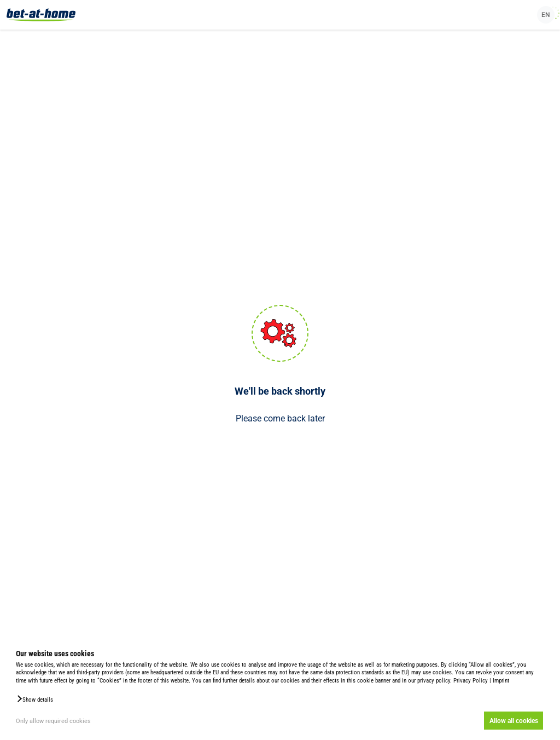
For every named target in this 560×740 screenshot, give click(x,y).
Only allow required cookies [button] (53, 721)
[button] (34, 699)
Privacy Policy (471, 681)
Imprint (501, 681)
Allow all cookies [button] (514, 721)
